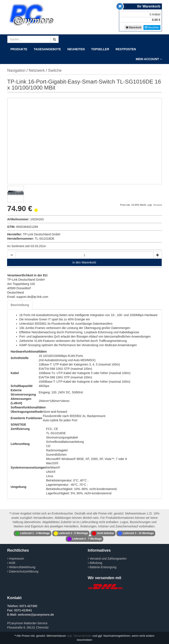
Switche (55, 70)
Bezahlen (152, 27)
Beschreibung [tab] (20, 305)
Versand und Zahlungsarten (107, 559)
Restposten (126, 49)
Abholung (95, 563)
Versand (157, 205)
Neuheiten (76, 49)
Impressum (16, 559)
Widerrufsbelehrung (21, 567)
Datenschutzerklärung (23, 571)
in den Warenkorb (84, 262)
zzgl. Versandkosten (79, 636)
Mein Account (149, 59)
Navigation (16, 70)
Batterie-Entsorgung (102, 567)
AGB (11, 563)
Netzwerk (37, 70)
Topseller (100, 49)
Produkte (19, 49)
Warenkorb (134, 27)
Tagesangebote (47, 49)
